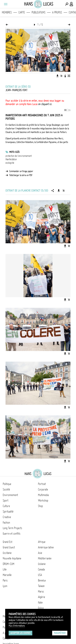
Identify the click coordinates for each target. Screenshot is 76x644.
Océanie (42, 564)
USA (40, 575)
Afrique (42, 542)
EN (69, 110)
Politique (7, 484)
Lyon (5, 586)
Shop (40, 506)
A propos (57, 12)
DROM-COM (9, 564)
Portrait (42, 484)
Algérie (42, 597)
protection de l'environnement (19, 156)
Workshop (43, 500)
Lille (5, 569)
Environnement (10, 495)
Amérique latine (46, 547)
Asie (40, 553)
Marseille (7, 575)
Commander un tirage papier (21, 171)
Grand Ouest (9, 547)
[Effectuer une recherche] (67, 4)
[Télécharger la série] (59, 191)
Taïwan (41, 586)
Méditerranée (45, 558)
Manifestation (11, 159)
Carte (22, 12)
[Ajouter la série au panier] (64, 191)
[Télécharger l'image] (58, 76)
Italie (40, 602)
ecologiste (10, 163)
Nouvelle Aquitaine (12, 558)
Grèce (41, 608)
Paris (5, 580)
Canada (41, 569)
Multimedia (43, 495)
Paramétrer (60, 633)
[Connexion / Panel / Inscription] (72, 4)
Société (6, 489)
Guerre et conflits (12, 534)
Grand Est (8, 542)
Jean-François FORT (16, 90)
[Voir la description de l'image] (65, 76)
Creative (7, 517)
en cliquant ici (45, 104)
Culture (6, 506)
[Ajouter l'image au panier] (61, 76)
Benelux (42, 580)
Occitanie (7, 553)
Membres (7, 12)
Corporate (43, 489)
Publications (39, 12)
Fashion (6, 523)
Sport (6, 500)
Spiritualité (8, 512)
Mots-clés (14, 152)
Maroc (41, 591)
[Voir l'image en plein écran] (69, 76)
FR (65, 110)
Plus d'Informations (17, 626)
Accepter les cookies (20, 633)
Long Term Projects (12, 528)
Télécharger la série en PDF (21, 175)
